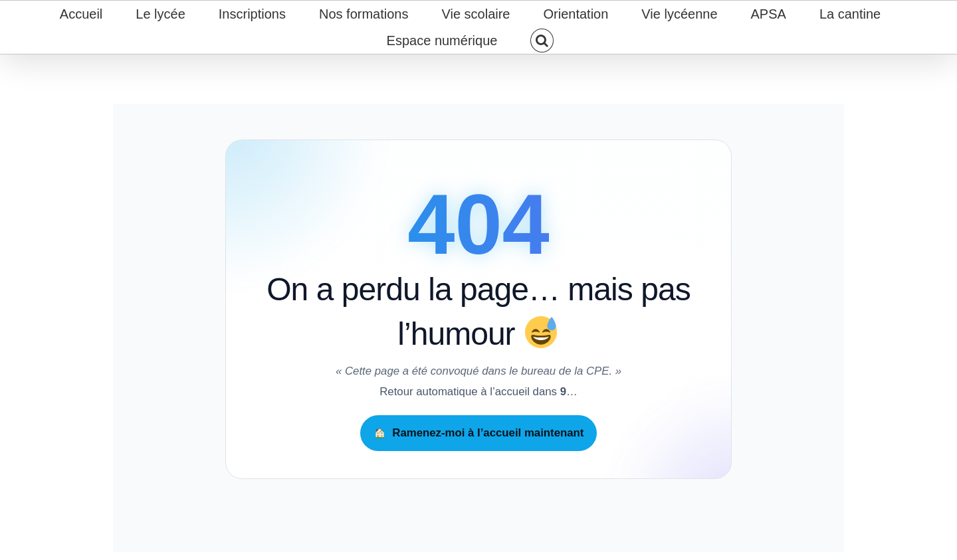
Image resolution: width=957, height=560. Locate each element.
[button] (542, 41)
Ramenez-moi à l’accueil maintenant (479, 433)
